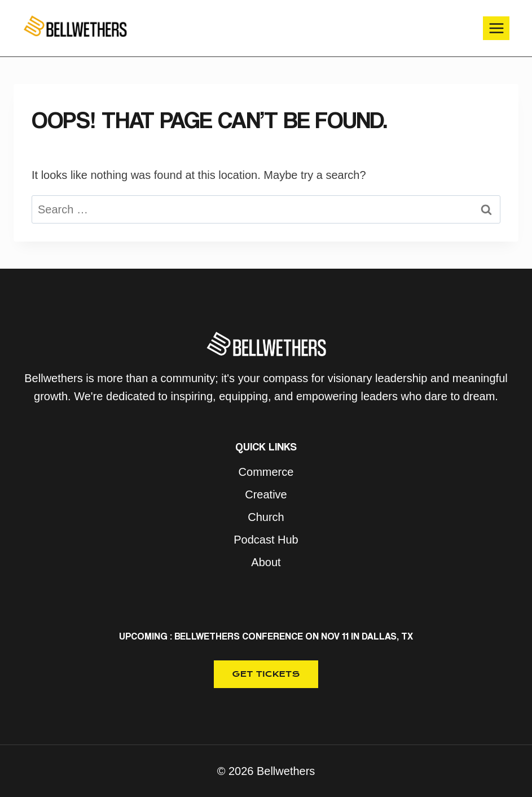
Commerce (266, 472)
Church (266, 517)
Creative (266, 494)
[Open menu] (496, 28)
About (266, 562)
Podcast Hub (266, 540)
